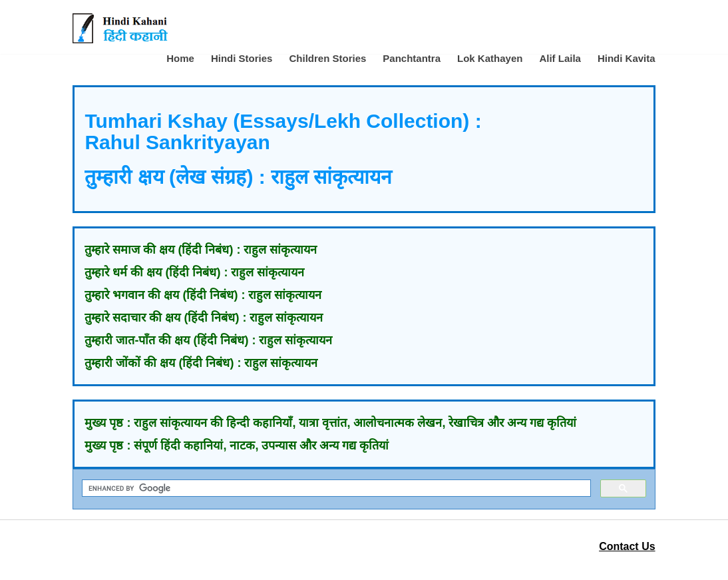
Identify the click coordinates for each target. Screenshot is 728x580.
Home (180, 58)
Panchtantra (412, 58)
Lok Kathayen (490, 58)
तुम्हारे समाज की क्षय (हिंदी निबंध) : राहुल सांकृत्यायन (201, 250)
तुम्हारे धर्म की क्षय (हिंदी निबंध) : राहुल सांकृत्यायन (194, 272)
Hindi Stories (242, 58)
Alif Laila (560, 58)
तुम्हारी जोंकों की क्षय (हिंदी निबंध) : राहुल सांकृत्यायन (201, 363)
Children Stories (327, 58)
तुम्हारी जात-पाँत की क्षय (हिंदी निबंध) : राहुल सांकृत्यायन (208, 340)
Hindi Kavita (627, 58)
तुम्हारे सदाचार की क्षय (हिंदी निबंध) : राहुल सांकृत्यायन (204, 318)
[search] (335, 488)
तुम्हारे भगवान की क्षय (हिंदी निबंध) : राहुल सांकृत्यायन (203, 295)
